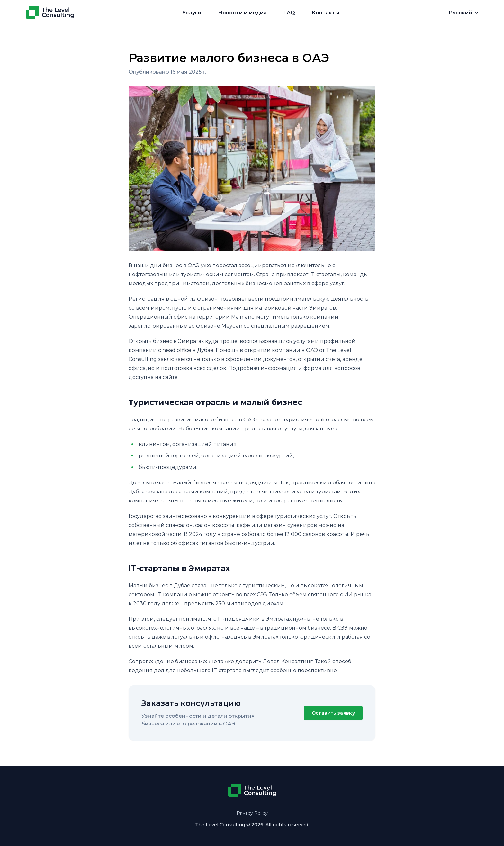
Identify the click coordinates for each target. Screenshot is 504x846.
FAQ (289, 13)
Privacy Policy (252, 813)
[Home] (50, 13)
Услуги (192, 13)
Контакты (326, 13)
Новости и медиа (242, 13)
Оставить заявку (333, 713)
